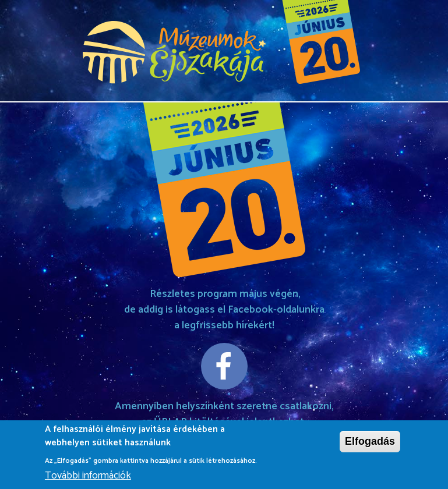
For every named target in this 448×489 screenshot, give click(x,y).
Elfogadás (370, 443)
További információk (88, 477)
